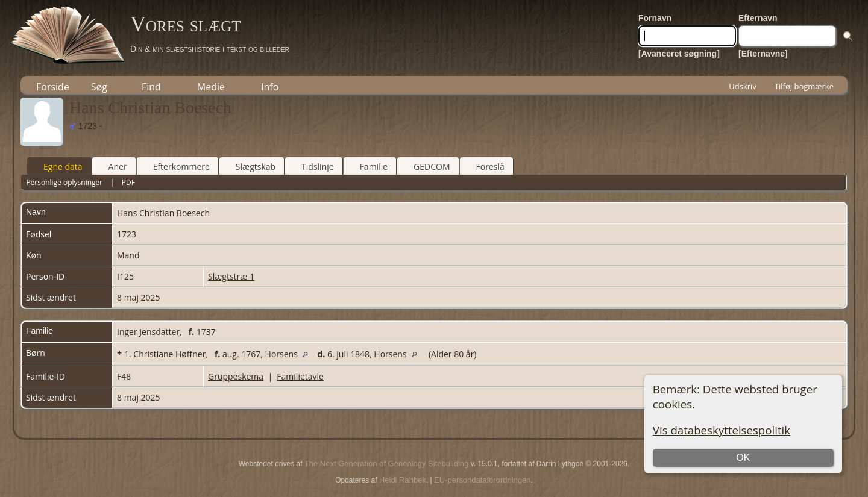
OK (743, 458)
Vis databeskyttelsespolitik (722, 430)
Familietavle (300, 376)
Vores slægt (186, 24)
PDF (128, 182)
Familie (368, 167)
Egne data (58, 167)
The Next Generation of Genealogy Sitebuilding (386, 464)
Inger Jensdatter (148, 332)
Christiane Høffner (169, 354)
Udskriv (743, 86)
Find (151, 87)
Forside (53, 87)
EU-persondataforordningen (482, 480)
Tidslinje (312, 167)
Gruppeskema (236, 376)
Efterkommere (176, 167)
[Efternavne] (763, 54)
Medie (211, 87)
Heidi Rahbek (403, 480)
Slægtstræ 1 (231, 276)
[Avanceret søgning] (679, 54)
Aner (112, 167)
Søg (99, 87)
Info (270, 87)
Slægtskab (250, 167)
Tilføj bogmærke (804, 86)
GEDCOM (426, 167)
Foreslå (485, 167)
